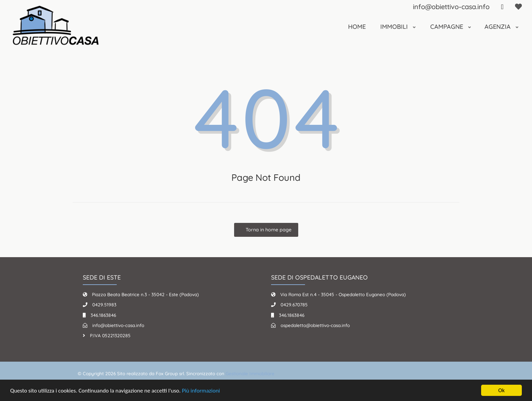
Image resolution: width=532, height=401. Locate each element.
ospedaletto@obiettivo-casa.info (315, 325)
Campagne (448, 27)
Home (357, 27)
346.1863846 (103, 315)
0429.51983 (104, 304)
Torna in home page (268, 230)
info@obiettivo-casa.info (451, 7)
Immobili (395, 27)
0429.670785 (294, 304)
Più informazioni (201, 391)
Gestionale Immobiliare (250, 373)
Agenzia (498, 27)
